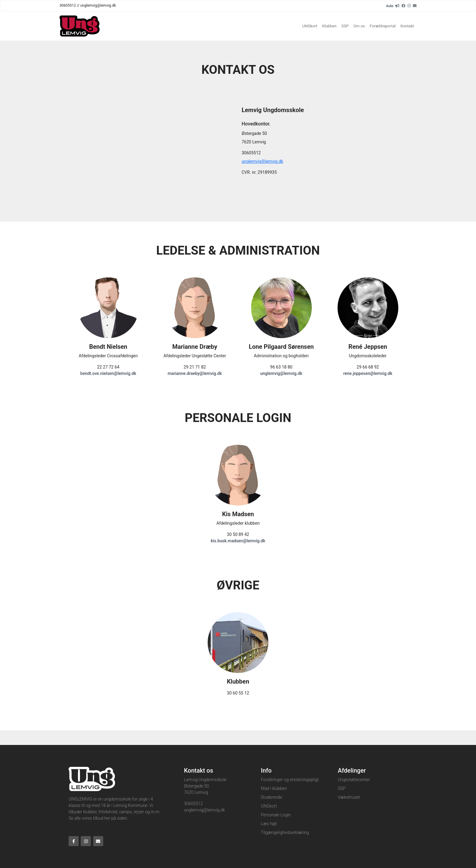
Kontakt (407, 26)
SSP (345, 26)
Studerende (271, 797)
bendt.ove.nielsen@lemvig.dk (108, 373)
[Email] (415, 5)
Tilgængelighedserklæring (285, 832)
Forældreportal (383, 26)
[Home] (80, 26)
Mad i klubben (274, 788)
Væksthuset (349, 797)
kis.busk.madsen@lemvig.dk (238, 541)
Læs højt (269, 824)
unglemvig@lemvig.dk (262, 161)
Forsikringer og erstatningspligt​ (290, 780)
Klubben (329, 26)
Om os (359, 26)
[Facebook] (403, 5)
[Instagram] (409, 5)
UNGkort (310, 26)
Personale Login (276, 815)
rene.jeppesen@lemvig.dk (368, 373)
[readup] (397, 5)
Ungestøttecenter (354, 780)
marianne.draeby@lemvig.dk (195, 373)
